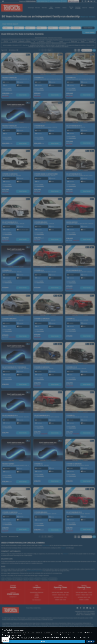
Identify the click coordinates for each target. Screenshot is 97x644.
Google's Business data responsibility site (54, 637)
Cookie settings (90, 641)
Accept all (44, 641)
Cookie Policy (17, 635)
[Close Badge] (9, 637)
